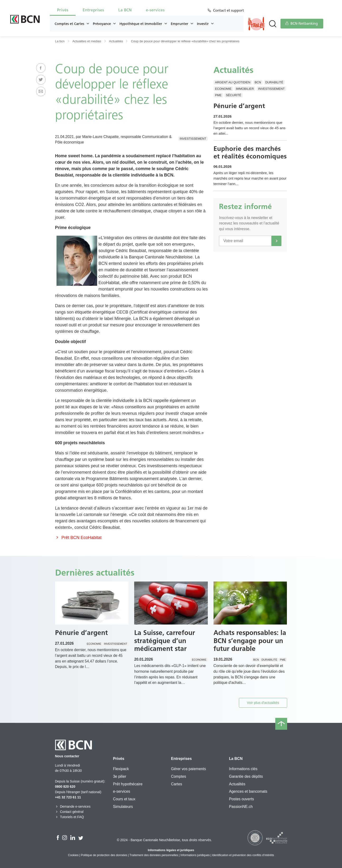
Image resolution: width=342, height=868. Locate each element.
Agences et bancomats (248, 791)
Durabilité (274, 82)
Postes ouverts (241, 799)
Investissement (193, 139)
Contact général (69, 812)
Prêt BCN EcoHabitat (78, 538)
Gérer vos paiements (188, 769)
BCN (258, 82)
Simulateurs (123, 807)
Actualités (116, 41)
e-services (155, 10)
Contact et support (229, 10)
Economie (223, 89)
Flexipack (121, 769)
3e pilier (120, 776)
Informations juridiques (195, 855)
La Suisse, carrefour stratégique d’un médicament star (165, 641)
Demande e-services (73, 806)
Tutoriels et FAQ (70, 817)
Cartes (177, 784)
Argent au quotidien (233, 82)
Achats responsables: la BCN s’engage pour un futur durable (250, 641)
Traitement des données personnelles (154, 855)
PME (218, 95)
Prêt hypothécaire (128, 784)
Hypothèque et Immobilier (141, 24)
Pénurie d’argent (240, 106)
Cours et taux (124, 799)
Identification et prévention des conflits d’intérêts (243, 855)
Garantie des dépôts (246, 776)
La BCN (125, 10)
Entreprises (93, 10)
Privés (63, 10)
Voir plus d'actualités (263, 703)
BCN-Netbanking (302, 24)
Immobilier (245, 89)
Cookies (73, 855)
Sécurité (234, 95)
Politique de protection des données (104, 855)
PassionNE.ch (241, 807)
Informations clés (243, 769)
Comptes (178, 776)
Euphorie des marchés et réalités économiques (248, 158)
